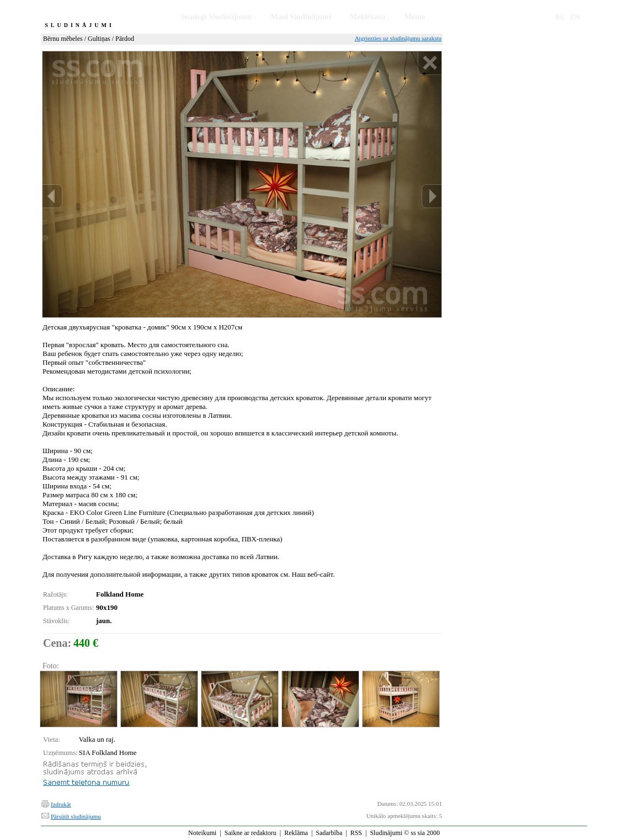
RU (560, 17)
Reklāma (296, 833)
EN (575, 17)
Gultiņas (99, 39)
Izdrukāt (61, 804)
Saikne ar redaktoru (251, 833)
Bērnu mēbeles (63, 39)
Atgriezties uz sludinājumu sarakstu (398, 38)
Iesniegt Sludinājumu (216, 17)
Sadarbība (329, 833)
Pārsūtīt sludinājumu (76, 816)
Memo (415, 17)
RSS (356, 833)
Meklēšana (368, 17)
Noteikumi (202, 833)
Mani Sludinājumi (300, 17)
